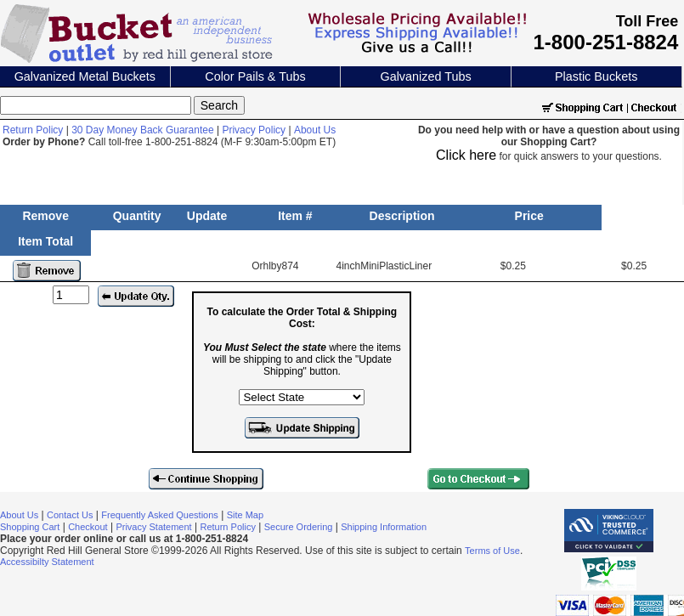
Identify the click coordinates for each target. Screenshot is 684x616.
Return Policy (33, 130)
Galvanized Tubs (425, 76)
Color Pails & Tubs (255, 76)
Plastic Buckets (596, 76)
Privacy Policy (254, 130)
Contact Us (70, 515)
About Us (315, 130)
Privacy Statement (153, 527)
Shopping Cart (30, 527)
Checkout (88, 527)
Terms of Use (492, 551)
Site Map (245, 515)
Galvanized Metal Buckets (85, 76)
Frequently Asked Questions (160, 515)
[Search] (96, 105)
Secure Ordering (299, 527)
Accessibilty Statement (47, 562)
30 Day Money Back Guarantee (142, 130)
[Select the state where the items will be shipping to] (302, 397)
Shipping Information (384, 527)
